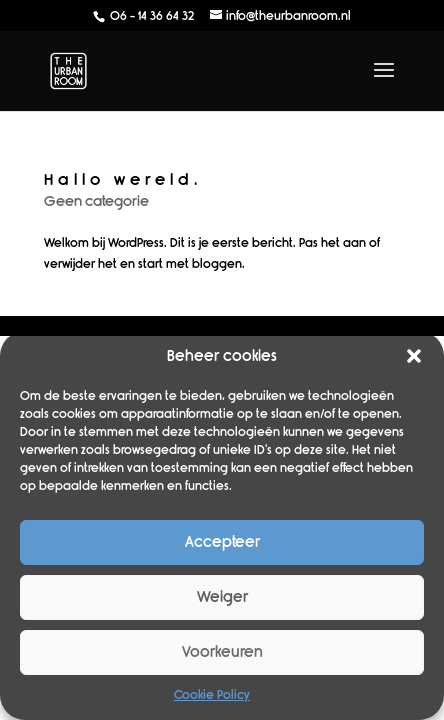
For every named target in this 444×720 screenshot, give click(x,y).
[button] (414, 356)
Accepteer (222, 542)
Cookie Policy (212, 695)
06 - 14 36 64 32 (150, 16)
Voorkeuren (222, 652)
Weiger (222, 597)
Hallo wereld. (123, 179)
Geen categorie (96, 201)
